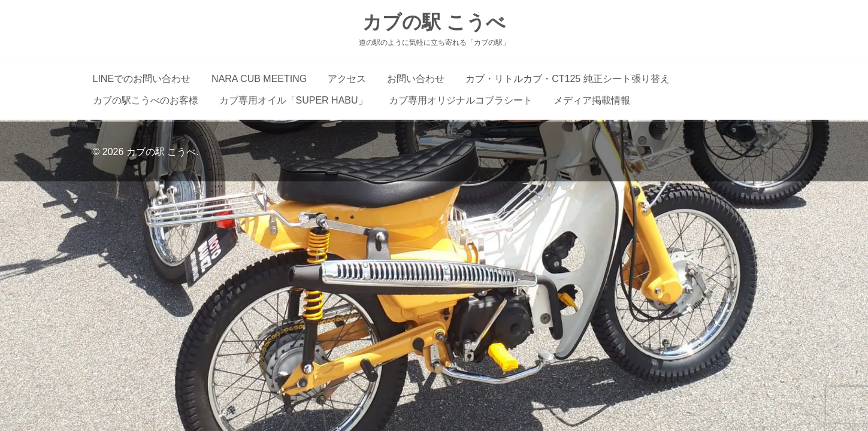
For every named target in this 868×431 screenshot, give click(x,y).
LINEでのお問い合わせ (142, 79)
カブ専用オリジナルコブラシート (461, 100)
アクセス (347, 79)
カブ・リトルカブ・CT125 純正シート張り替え (567, 79)
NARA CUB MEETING (259, 79)
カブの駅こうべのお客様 (146, 100)
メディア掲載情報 (592, 100)
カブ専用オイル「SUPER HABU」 (294, 100)
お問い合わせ (416, 79)
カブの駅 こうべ (434, 22)
